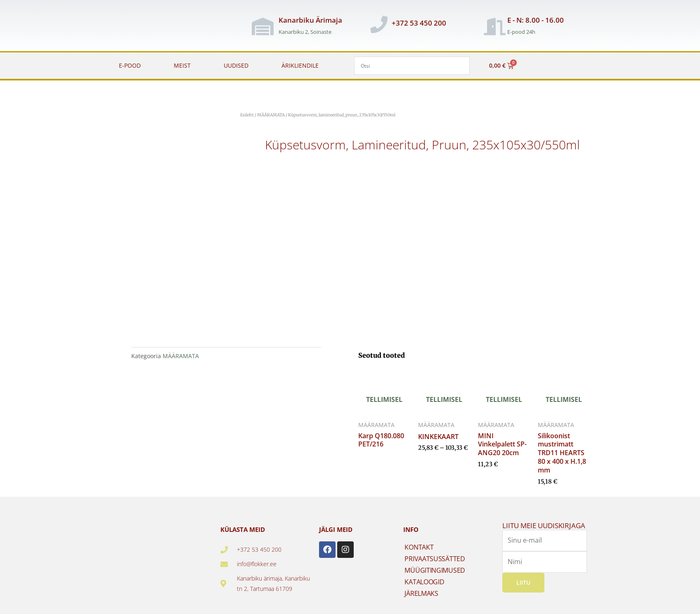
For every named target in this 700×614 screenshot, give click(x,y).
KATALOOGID (424, 582)
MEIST (182, 65)
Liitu (523, 582)
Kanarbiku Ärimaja (310, 20)
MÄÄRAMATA (271, 115)
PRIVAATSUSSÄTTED (435, 559)
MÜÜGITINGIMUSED (435, 570)
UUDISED (236, 65)
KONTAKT (419, 547)
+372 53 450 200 (419, 23)
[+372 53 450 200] (379, 24)
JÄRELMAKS (421, 593)
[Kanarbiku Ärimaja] (263, 26)
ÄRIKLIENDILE (300, 65)
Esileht (247, 115)
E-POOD (130, 65)
